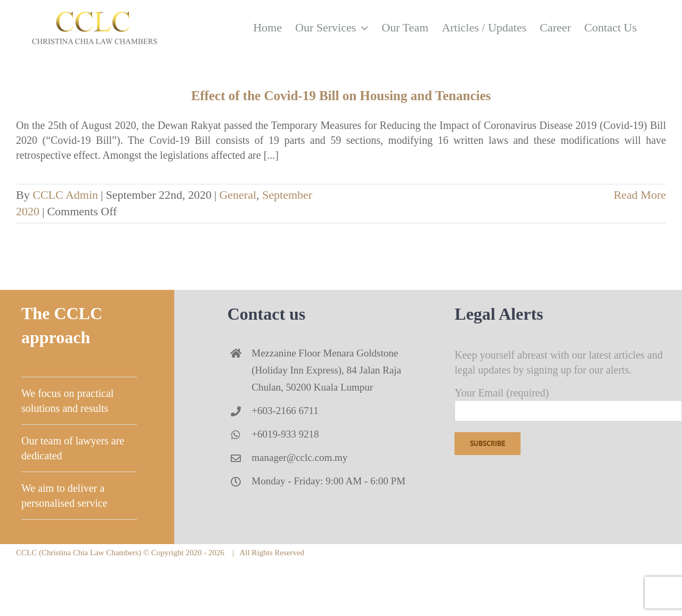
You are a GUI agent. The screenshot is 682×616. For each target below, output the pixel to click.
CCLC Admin (65, 195)
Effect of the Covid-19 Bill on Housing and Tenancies (341, 96)
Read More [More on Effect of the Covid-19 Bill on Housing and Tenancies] (640, 195)
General (238, 195)
